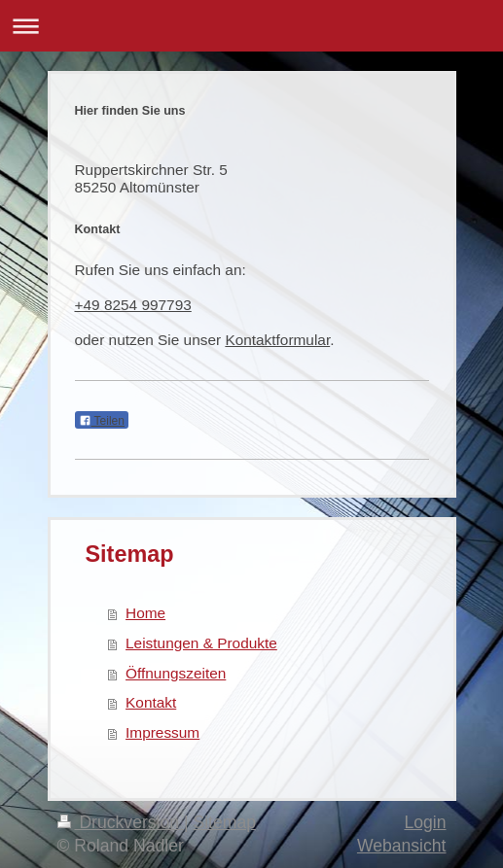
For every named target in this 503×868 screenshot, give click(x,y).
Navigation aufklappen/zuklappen (251, 26)
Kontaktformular (277, 340)
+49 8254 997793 (133, 305)
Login (425, 822)
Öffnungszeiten (176, 673)
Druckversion (121, 822)
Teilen (102, 421)
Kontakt (151, 702)
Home (145, 613)
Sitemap (224, 822)
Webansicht (402, 846)
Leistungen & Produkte (201, 643)
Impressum (162, 732)
